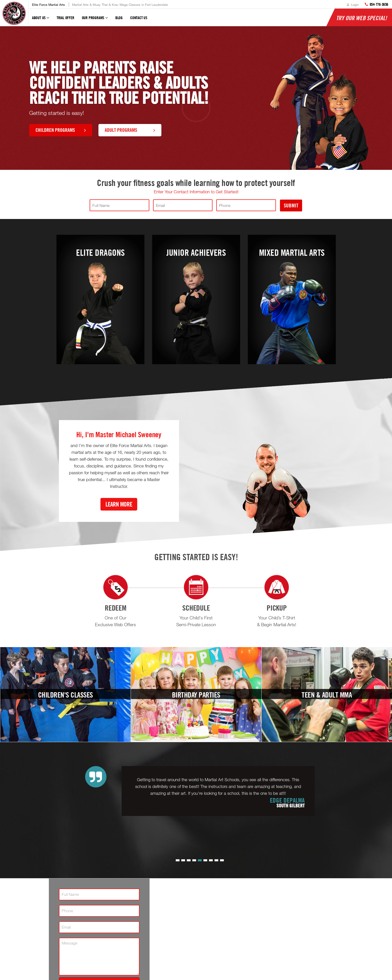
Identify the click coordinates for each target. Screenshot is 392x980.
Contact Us (139, 18)
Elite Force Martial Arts (48, 5)
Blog (119, 18)
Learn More (119, 504)
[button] (178, 860)
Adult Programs (130, 130)
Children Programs (61, 130)
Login (353, 5)
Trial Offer (65, 18)
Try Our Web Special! (362, 18)
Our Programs (95, 20)
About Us (41, 20)
